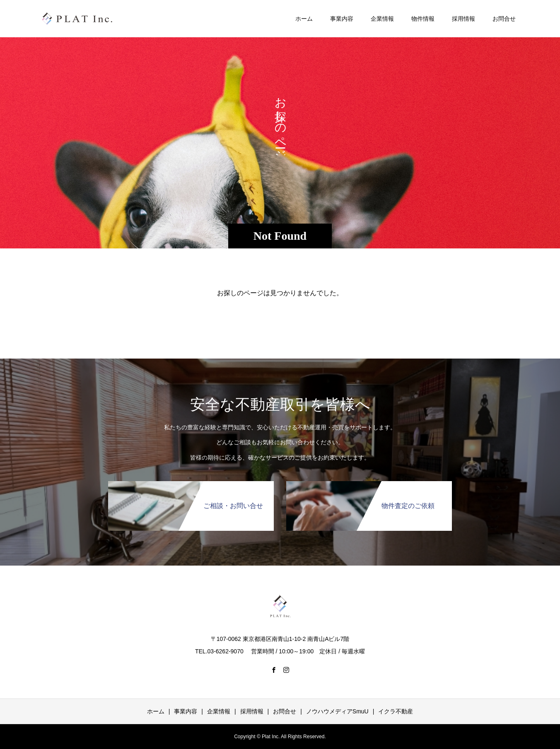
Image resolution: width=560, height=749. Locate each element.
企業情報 (382, 19)
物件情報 (423, 19)
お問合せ (504, 19)
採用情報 (463, 19)
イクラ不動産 (396, 711)
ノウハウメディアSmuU (337, 711)
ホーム (304, 19)
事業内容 (342, 19)
